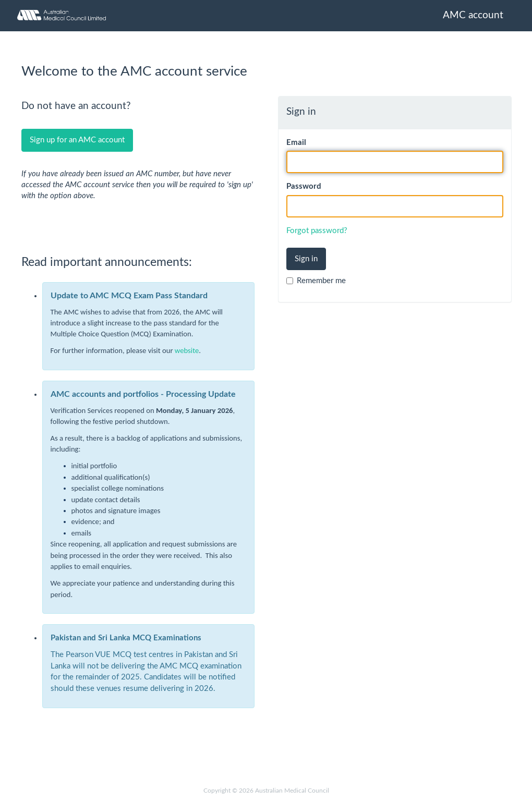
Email (296, 143)
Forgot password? (317, 231)
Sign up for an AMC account (77, 140)
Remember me (316, 281)
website (187, 350)
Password (304, 186)
